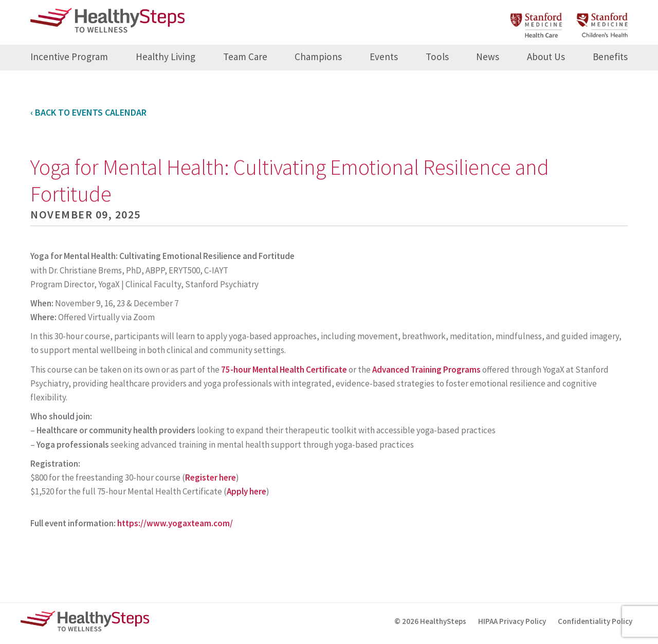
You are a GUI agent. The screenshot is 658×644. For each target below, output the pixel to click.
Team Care (245, 57)
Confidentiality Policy (595, 621)
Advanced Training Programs (426, 370)
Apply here (246, 491)
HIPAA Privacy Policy (512, 621)
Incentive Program (69, 57)
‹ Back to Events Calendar (88, 112)
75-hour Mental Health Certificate (284, 370)
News (488, 57)
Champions (318, 57)
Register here (211, 477)
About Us (546, 57)
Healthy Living (166, 57)
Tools (437, 57)
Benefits (610, 57)
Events (384, 57)
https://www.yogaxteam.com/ (175, 523)
